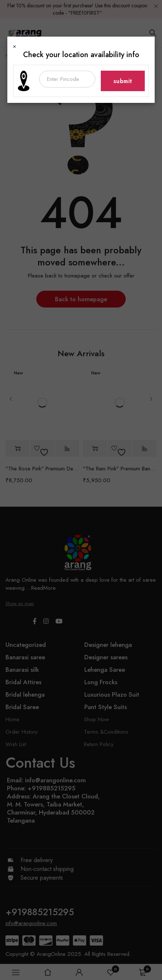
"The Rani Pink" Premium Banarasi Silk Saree (120, 469)
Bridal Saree (22, 707)
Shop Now (96, 719)
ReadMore (43, 588)
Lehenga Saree (105, 670)
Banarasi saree (25, 657)
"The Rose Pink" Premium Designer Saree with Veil (42, 469)
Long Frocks (101, 682)
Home (12, 55)
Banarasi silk (22, 670)
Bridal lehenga (25, 694)
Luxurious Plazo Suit (112, 694)
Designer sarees (106, 657)
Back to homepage (81, 299)
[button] (18, 449)
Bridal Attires (23, 682)
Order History (22, 732)
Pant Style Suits (106, 707)
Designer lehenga (108, 645)
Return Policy (99, 744)
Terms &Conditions (106, 732)
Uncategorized (26, 645)
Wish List (16, 744)
